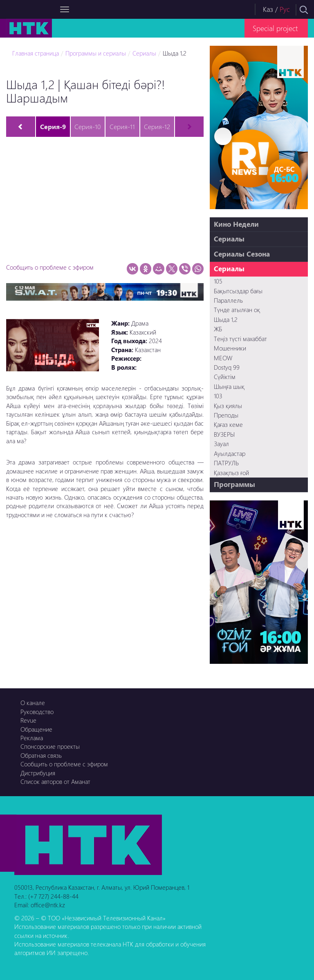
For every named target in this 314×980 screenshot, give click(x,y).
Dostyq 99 (227, 367)
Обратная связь (41, 755)
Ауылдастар (230, 453)
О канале (33, 703)
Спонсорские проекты (50, 746)
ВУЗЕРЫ (224, 434)
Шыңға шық (229, 386)
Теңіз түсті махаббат (240, 339)
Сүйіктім (225, 377)
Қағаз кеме (228, 424)
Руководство (37, 712)
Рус (285, 9)
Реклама (32, 738)
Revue (28, 720)
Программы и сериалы (96, 53)
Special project (275, 28)
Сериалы (144, 53)
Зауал (221, 444)
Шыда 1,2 (175, 53)
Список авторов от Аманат (55, 781)
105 (218, 281)
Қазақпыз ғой (231, 473)
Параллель (228, 300)
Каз (268, 9)
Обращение (36, 729)
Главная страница (36, 53)
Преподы (226, 415)
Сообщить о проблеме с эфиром (50, 267)
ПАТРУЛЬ (226, 463)
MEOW (223, 358)
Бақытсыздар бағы (238, 291)
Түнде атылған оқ (237, 310)
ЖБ (218, 329)
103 (218, 396)
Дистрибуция (38, 773)
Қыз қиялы (228, 406)
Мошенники (230, 348)
